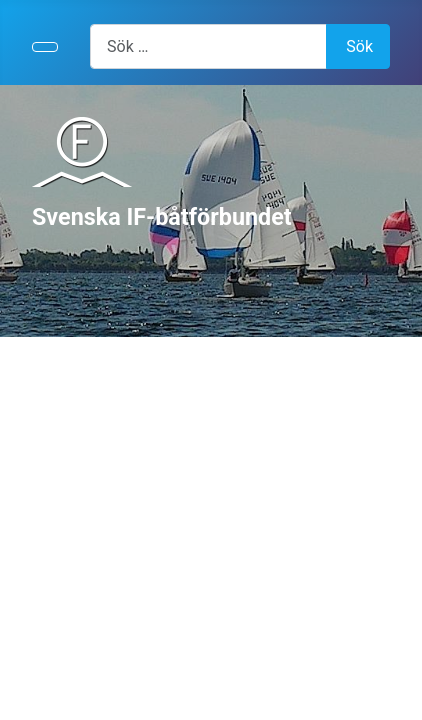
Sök (359, 46)
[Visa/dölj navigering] (45, 47)
